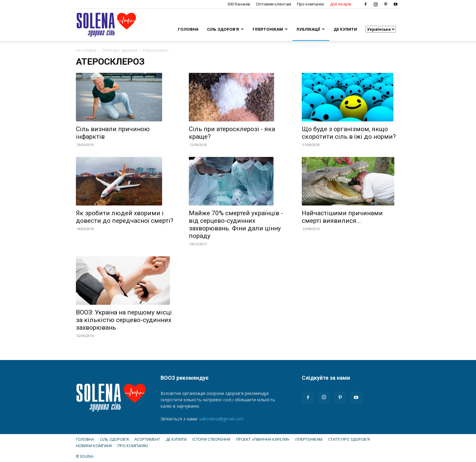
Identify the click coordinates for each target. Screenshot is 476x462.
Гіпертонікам (270, 29)
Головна (188, 29)
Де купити (345, 29)
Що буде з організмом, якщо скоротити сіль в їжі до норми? (349, 133)
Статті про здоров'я (119, 50)
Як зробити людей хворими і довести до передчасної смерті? (125, 217)
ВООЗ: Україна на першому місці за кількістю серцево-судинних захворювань (124, 320)
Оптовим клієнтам (274, 4)
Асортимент (147, 439)
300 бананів (239, 4)
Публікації (311, 29)
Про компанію (311, 4)
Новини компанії (94, 446)
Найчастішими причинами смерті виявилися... (342, 217)
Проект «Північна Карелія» (263, 439)
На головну (86, 50)
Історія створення (211, 439)
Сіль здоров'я (225, 29)
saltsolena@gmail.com (221, 419)
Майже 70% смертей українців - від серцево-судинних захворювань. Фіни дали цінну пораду (236, 224)
